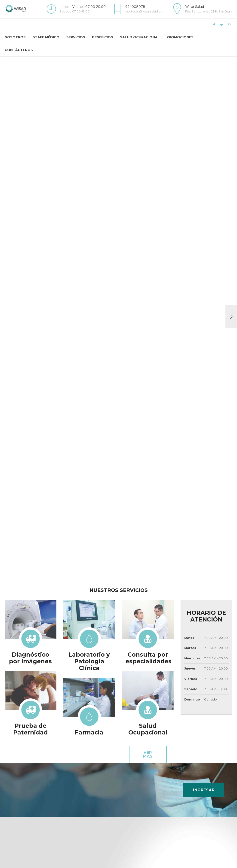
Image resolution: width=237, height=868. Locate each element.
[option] (118, 317)
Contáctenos (19, 50)
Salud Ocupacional (140, 37)
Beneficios (103, 37)
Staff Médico (46, 37)
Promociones (180, 37)
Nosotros (15, 37)
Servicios (76, 37)
